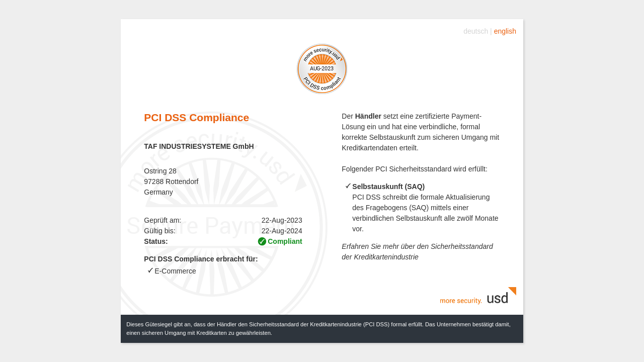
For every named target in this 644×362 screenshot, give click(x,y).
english (505, 31)
